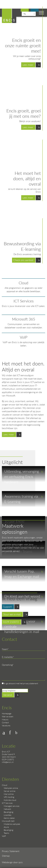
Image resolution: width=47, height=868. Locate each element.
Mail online (9, 794)
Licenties (8, 815)
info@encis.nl (8, 762)
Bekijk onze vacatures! (25, 10)
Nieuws (5, 719)
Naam (5, 649)
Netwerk (7, 809)
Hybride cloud (10, 800)
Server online (10, 791)
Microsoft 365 (24, 319)
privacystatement (31, 683)
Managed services (12, 806)
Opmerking (7, 665)
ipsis (21, 862)
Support (35, 10)
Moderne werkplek (12, 824)
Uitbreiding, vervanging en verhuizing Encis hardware (22, 475)
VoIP (24, 337)
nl (25, 14)
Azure (6, 827)
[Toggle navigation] (41, 13)
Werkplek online (11, 788)
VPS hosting (9, 797)
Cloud (23, 283)
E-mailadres (7, 657)
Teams (6, 833)
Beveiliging (8, 812)
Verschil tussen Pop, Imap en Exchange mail (22, 574)
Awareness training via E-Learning (21, 499)
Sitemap (6, 856)
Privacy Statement (11, 851)
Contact (5, 722)
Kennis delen (9, 818)
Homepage (7, 713)
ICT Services (24, 301)
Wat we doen (8, 716)
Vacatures (6, 725)
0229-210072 (8, 759)
